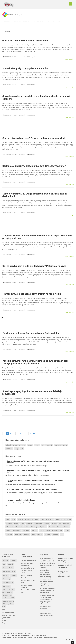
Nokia (65, 445)
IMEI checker (19, 635)
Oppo (42, 527)
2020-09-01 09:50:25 (11, 85)
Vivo (33, 534)
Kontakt (7, 32)
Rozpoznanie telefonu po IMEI (8, 597)
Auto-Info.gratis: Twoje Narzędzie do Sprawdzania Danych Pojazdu (32, 490)
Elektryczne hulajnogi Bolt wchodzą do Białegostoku (31, 333)
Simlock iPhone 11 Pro (29, 561)
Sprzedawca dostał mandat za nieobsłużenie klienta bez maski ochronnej (36, 97)
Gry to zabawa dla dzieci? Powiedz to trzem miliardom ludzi (34, 138)
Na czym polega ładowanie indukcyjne (21, 500)
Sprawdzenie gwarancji (22, 22)
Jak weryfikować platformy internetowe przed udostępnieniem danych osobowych (46, 611)
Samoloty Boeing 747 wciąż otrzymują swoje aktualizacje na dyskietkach (35, 195)
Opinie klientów (39, 22)
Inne (8, 519)
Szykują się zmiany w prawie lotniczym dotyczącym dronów (34, 166)
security (34, 531)
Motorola (58, 445)
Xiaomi (40, 534)
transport (32, 57)
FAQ (4, 610)
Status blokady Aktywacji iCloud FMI (8, 604)
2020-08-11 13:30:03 (11, 254)
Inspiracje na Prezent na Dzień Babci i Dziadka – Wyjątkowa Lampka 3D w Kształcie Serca (38, 471)
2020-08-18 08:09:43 (11, 154)
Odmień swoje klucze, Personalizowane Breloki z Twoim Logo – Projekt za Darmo (35, 481)
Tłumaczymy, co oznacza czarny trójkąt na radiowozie (32, 294)
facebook (68, 519)
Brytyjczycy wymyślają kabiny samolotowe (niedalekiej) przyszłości (32, 393)
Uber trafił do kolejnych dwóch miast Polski (26, 41)
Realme (67, 527)
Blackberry (17, 445)
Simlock (7, 22)
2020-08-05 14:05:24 (11, 380)
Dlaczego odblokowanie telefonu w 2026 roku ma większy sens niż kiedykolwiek (47, 588)
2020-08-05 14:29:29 (11, 349)
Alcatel (9, 445)
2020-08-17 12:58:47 (11, 182)
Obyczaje (34, 527)
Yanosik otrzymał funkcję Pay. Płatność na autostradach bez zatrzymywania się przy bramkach (35, 362)
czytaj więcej (69, 59)
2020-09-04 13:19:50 (11, 57)
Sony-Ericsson (57, 531)
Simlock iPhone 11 (27, 568)
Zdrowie (55, 534)
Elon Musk (50, 519)
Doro (42, 519)
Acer (14, 519)
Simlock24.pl (6, 635)
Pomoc (60, 22)
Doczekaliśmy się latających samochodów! (25, 68)
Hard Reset (28, 635)
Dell (37, 519)
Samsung (9, 449)
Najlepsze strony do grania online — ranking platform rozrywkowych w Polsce (47, 600)
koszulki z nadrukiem (40, 638)
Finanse (9, 523)
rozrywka (17, 531)
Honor (16, 523)
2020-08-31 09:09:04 (11, 115)
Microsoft (49, 445)
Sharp (42, 531)
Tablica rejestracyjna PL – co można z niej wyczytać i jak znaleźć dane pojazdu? (33, 462)
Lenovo (54, 523)
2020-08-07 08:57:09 (11, 282)
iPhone (37, 445)
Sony (16, 449)
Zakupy (47, 534)
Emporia (59, 519)
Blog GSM (51, 22)
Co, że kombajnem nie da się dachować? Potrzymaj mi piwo (34, 266)
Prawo (59, 527)
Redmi (9, 531)
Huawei (30, 445)
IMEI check (39, 635)
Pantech (52, 527)
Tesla (67, 531)
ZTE (22, 449)
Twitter (27, 534)
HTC (24, 445)
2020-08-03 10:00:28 (11, 410)
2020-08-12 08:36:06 (11, 213)
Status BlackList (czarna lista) (9, 591)
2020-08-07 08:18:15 (11, 310)
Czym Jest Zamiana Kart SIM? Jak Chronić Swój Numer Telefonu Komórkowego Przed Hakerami (47, 563)
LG (43, 445)
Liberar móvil (17, 638)
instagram (38, 523)
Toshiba (9, 534)
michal (23, 57)
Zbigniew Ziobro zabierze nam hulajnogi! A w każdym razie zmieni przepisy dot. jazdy (37, 237)
